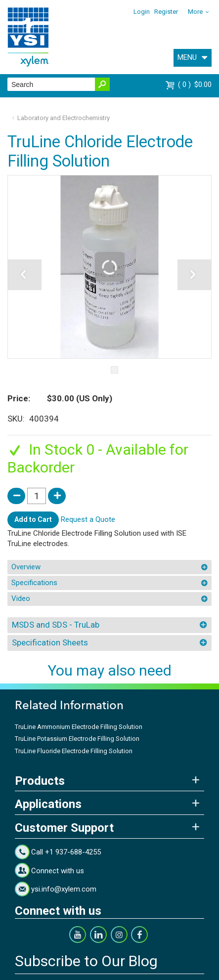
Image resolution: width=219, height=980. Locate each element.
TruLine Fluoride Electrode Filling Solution (74, 751)
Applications (48, 804)
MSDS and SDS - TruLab (56, 625)
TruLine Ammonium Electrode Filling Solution (79, 727)
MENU (187, 57)
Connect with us (58, 871)
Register (166, 12)
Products (40, 781)
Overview (26, 567)
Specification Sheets (50, 642)
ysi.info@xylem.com (64, 889)
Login (142, 12)
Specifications (34, 583)
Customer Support (64, 828)
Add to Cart (33, 519)
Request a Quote (88, 519)
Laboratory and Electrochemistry (64, 118)
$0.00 (195, 85)
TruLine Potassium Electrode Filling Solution (77, 739)
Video (21, 598)
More (195, 12)
